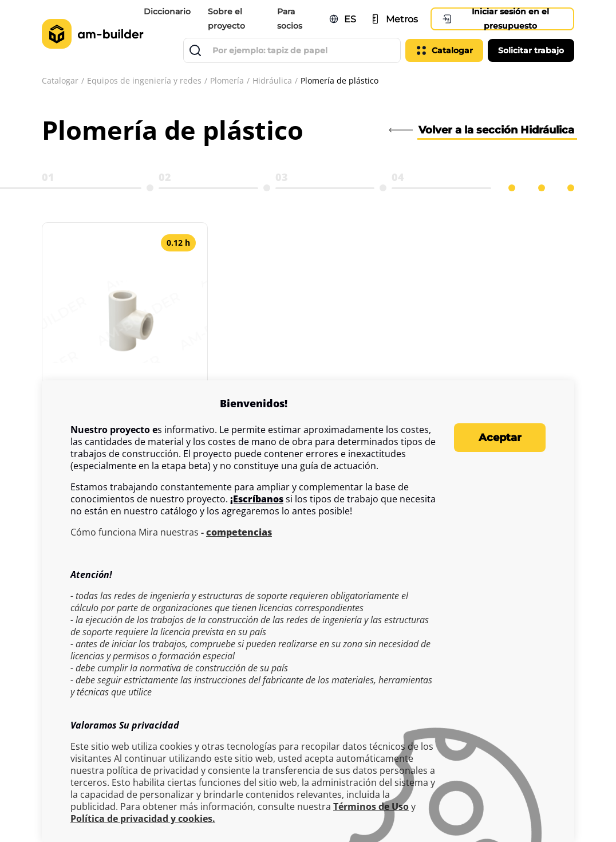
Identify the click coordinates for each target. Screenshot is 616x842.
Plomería (227, 80)
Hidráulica (272, 80)
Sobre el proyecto (226, 19)
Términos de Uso (371, 807)
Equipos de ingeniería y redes (144, 80)
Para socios (290, 19)
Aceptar (500, 438)
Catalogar (60, 80)
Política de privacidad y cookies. (143, 819)
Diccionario (167, 11)
